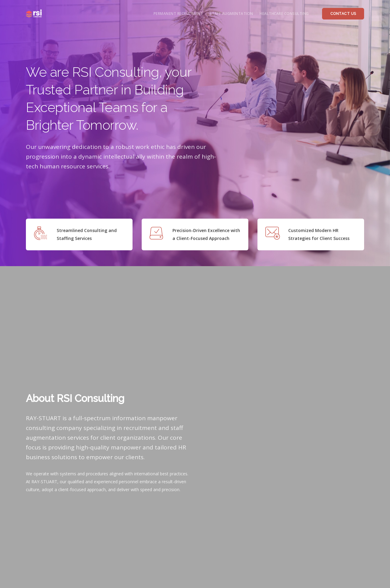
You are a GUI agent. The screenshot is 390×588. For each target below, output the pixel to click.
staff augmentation (231, 14)
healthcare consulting (284, 14)
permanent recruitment (178, 14)
